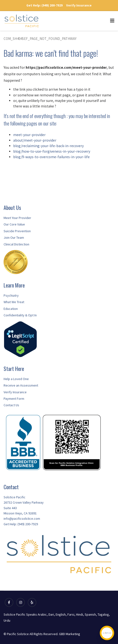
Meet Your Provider (17, 218)
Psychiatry (11, 295)
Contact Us (11, 405)
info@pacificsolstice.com (22, 519)
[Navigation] (112, 18)
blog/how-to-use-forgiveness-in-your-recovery (52, 151)
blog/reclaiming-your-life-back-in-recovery (48, 146)
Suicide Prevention (17, 231)
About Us (12, 207)
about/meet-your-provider (35, 140)
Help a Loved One (16, 379)
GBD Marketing (70, 634)
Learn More (14, 285)
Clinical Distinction (16, 244)
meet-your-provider (29, 135)
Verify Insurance (79, 5)
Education (11, 309)
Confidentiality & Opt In (20, 315)
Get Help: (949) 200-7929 (44, 5)
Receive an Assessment (21, 385)
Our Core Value (14, 224)
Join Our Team (14, 238)
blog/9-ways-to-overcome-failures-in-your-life (51, 157)
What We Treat (14, 302)
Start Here (14, 369)
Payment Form (14, 399)
